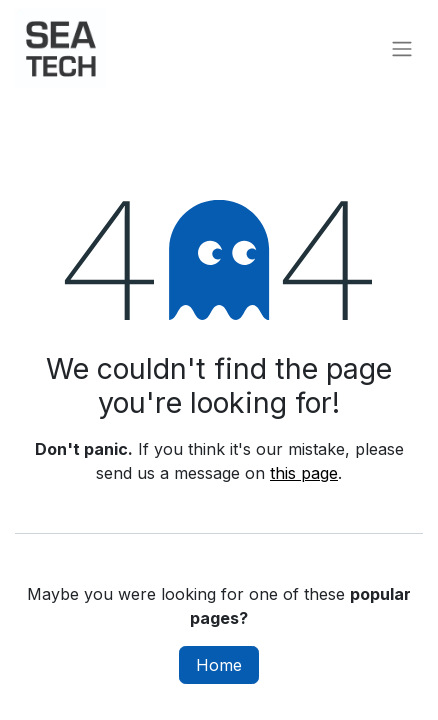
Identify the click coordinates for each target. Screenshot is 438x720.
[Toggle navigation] (402, 48)
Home (219, 665)
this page (304, 473)
